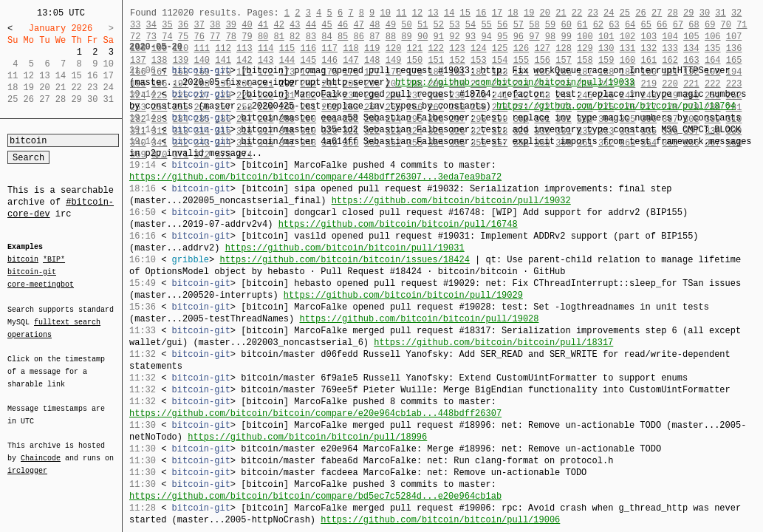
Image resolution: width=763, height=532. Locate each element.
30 (705, 13)
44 (311, 25)
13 (433, 13)
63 (614, 25)
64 (630, 25)
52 (439, 25)
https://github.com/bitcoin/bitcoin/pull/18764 (616, 106)
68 (694, 25)
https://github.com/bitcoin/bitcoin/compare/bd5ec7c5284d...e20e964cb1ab (315, 496)
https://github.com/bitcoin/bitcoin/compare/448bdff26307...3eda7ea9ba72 (315, 177)
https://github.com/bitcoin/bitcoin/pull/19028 (419, 319)
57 (519, 25)
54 (471, 25)
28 (672, 13)
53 (454, 25)
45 (326, 25)
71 (742, 25)
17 (497, 13)
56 (502, 25)
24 (609, 13)
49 (391, 25)
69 (710, 25)
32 (736, 13)
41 (263, 25)
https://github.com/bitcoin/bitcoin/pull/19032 (451, 201)
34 (151, 25)
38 (215, 25)
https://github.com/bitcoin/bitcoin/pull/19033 (515, 82)
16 (481, 13)
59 (550, 25)
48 (374, 25)
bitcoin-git (32, 272)
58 (534, 25)
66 (662, 25)
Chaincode (41, 449)
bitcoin (23, 260)
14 (449, 13)
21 (561, 13)
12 (417, 13)
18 (513, 13)
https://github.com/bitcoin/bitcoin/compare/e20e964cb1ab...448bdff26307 (315, 413)
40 (247, 25)
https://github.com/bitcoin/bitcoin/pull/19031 (345, 248)
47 (359, 25)
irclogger (27, 461)
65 (646, 25)
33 (135, 25)
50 (406, 25)
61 (582, 25)
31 (720, 13)
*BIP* (54, 260)
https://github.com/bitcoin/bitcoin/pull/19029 (403, 295)
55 (486, 25)
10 (385, 13)
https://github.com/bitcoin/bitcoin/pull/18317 (493, 342)
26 (640, 13)
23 (592, 13)
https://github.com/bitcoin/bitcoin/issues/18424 (344, 260)
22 (577, 13)
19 (529, 13)
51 (422, 25)
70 (726, 25)
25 (625, 13)
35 (167, 25)
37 (199, 25)
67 (678, 25)
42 (278, 25)
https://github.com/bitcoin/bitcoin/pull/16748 (398, 224)
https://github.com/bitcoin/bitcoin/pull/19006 (440, 520)
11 (401, 13)
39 (231, 25)
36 (183, 25)
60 (566, 25)
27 (657, 13)
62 (598, 25)
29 (688, 13)
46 (343, 25)
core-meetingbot (41, 284)
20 (545, 13)
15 (465, 13)
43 (295, 25)
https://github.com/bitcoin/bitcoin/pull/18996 (307, 437)
